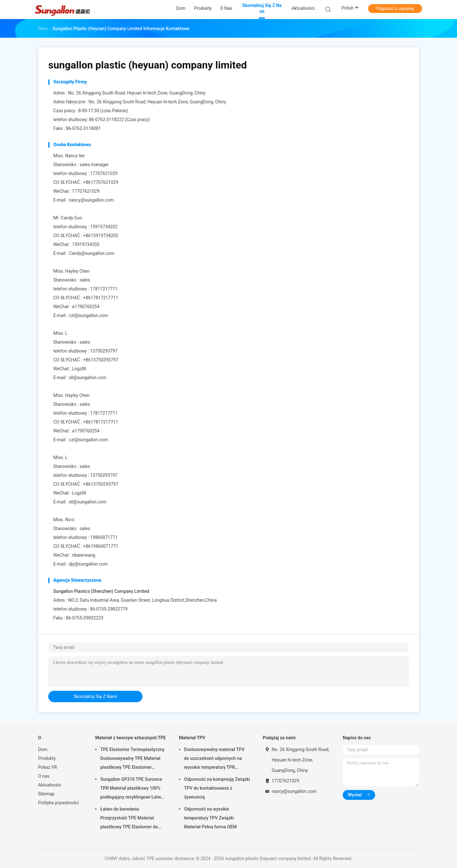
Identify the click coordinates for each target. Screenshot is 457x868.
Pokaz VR (47, 767)
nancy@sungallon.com (91, 200)
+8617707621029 (101, 182)
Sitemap (46, 794)
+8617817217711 (101, 298)
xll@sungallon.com (88, 378)
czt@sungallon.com (88, 315)
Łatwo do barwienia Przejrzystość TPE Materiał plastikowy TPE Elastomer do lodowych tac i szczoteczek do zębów (130, 819)
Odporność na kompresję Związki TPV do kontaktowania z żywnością (217, 788)
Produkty (47, 758)
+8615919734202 (101, 236)
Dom (43, 749)
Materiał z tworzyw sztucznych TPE (131, 738)
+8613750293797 (101, 360)
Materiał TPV (192, 738)
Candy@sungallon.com (92, 253)
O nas (44, 776)
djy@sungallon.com (88, 564)
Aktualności (50, 785)
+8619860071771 (101, 546)
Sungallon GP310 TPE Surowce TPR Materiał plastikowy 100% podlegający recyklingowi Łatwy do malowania (132, 789)
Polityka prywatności (59, 803)
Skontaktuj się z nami (95, 696)
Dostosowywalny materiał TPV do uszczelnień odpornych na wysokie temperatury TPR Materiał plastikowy (214, 759)
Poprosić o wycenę (395, 9)
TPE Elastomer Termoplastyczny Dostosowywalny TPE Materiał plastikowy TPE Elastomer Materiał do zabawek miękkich (132, 759)
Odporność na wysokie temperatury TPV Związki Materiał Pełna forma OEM (210, 818)
